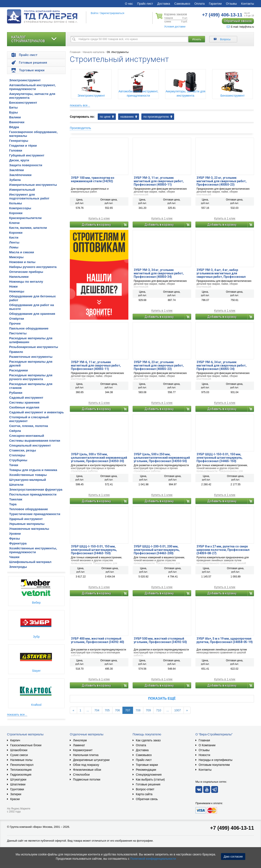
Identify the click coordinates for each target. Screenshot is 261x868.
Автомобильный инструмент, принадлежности (32, 87)
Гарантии (215, 4)
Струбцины (18, 460)
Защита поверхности (26, 165)
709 (148, 710)
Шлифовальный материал (30, 562)
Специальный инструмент (30, 445)
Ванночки (17, 122)
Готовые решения (148, 784)
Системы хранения (24, 402)
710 (158, 710)
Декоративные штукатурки (91, 760)
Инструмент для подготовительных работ (29, 196)
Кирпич (15, 740)
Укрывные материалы (27, 524)
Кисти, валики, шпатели (28, 228)
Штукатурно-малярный (28, 480)
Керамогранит (83, 750)
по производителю (156, 117)
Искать (197, 39)
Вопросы (225, 39)
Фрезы (15, 538)
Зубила (15, 180)
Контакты (248, 4)
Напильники (19, 277)
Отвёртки (17, 319)
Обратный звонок (238, 21)
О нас (129, 4)
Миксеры (16, 257)
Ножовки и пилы (22, 262)
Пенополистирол (22, 765)
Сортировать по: (82, 117)
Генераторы (19, 141)
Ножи (13, 286)
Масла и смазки (22, 252)
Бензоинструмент (23, 102)
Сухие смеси (19, 755)
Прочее (15, 323)
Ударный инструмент (26, 519)
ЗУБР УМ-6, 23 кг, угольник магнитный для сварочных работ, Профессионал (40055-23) (159, 365)
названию (127, 117)
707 (128, 710)
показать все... (17, 715)
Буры (14, 112)
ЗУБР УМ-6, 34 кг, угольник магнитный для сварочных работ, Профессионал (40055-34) (222, 365)
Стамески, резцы (23, 450)
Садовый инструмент (26, 397)
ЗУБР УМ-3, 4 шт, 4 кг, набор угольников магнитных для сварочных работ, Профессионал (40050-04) (221, 273)
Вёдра (14, 127)
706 (117, 710)
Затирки (16, 794)
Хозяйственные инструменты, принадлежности (33, 550)
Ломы (14, 247)
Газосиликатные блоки (26, 745)
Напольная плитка (86, 755)
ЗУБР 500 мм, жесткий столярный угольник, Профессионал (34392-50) (160, 640)
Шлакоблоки (19, 750)
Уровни (15, 534)
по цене (105, 117)
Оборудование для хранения (32, 314)
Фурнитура (18, 543)
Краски (15, 799)
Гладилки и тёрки (23, 145)
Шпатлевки (18, 784)
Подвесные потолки (87, 779)
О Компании (207, 745)
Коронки (16, 213)
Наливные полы (21, 760)
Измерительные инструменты (33, 185)
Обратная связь (147, 799)
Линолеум (80, 740)
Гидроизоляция (21, 775)
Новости (204, 755)
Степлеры (17, 455)
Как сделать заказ (148, 740)
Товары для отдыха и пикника (33, 470)
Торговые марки (147, 765)
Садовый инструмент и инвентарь (37, 412)
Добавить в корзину (96, 225)
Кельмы (16, 203)
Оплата (199, 4)
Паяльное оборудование (29, 328)
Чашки (14, 557)
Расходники (19, 370)
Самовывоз (182, 4)
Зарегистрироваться (112, 13)
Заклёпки (16, 170)
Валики (15, 117)
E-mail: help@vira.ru (240, 27)
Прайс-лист (145, 4)
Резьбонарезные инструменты (34, 347)
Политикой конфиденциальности (153, 859)
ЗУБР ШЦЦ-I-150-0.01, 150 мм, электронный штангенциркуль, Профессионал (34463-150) (94, 550)
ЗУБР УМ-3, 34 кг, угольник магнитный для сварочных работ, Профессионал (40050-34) (159, 273)
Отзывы (231, 4)
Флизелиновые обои (87, 770)
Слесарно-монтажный (27, 436)
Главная (75, 52)
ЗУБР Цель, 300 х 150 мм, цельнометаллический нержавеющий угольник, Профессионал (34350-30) (99, 458)
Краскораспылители (25, 218)
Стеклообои (81, 775)
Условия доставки (175, 27)
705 (107, 710)
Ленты (14, 242)
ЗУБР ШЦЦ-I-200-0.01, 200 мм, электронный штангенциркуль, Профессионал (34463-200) (157, 550)
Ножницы (17, 291)
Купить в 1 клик (99, 218)
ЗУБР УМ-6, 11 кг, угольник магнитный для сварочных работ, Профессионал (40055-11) (96, 365)
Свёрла (15, 431)
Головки (16, 150)
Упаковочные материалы (29, 529)
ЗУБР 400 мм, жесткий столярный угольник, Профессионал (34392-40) (98, 640)
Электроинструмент (25, 80)
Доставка (164, 4)
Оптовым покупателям (214, 765)
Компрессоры (20, 208)
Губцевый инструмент (27, 155)
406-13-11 (222, 15)
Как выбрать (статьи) (150, 779)
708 (138, 710)
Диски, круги (19, 160)
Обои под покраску (86, 765)
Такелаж (16, 499)
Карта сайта (144, 794)
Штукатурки (18, 779)
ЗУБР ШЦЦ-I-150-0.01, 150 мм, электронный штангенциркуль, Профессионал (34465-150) (219, 458)
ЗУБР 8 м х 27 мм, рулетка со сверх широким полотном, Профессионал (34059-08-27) (223, 550)
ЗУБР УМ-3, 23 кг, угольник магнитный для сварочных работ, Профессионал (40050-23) (222, 181)
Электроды (18, 567)
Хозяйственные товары (28, 475)
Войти (94, 13)
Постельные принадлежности (33, 494)
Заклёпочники (20, 175)
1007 (177, 710)
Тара (13, 504)
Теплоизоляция (21, 770)
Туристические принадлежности (35, 514)
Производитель (80, 128)
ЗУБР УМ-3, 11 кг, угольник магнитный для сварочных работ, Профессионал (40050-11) (159, 181)
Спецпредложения (149, 775)
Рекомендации (146, 770)
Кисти (14, 237)
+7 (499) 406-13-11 (232, 828)
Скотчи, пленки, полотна (29, 426)
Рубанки (16, 393)
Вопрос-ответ (145, 789)
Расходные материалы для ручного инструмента (31, 377)
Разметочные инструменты (31, 357)
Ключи (14, 223)
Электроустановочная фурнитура (36, 489)
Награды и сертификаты (216, 760)
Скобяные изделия (24, 407)
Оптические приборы (26, 272)
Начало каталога (94, 52)
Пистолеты (18, 333)
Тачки (14, 465)
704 (97, 710)
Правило (16, 352)
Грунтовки (17, 789)
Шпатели (16, 485)
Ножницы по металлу (26, 281)
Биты (13, 107)
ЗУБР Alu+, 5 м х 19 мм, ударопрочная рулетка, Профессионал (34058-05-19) (225, 640)
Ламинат (79, 745)
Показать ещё (162, 698)
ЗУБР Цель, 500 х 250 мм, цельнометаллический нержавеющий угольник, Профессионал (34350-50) (162, 458)
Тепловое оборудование (29, 509)
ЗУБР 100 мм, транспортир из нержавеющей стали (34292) (93, 179)
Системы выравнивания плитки (35, 440)
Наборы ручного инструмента (33, 267)
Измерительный (22, 190)
